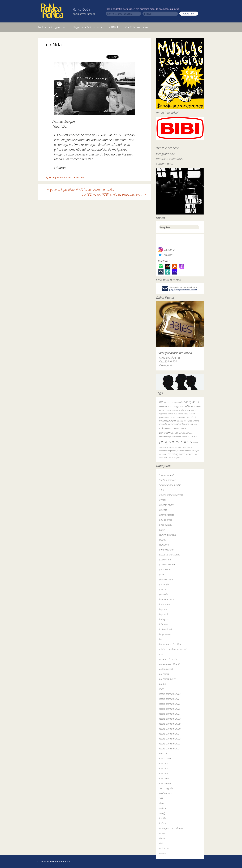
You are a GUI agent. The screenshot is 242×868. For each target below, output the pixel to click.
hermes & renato (167, 599)
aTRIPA (114, 27)
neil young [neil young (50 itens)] (184, 424)
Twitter (165, 255)
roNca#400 (165, 763)
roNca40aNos (166, 783)
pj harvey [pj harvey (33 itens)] (172, 437)
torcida (80, 178)
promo (162, 684)
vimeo (162, 838)
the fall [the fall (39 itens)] (196, 451)
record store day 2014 (170, 699)
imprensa (164, 609)
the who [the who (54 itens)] (190, 454)
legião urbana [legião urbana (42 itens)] (193, 421)
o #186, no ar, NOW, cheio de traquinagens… (114, 194)
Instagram (167, 249)
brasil (162, 530)
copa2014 (164, 545)
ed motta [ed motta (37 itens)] (169, 414)
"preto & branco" (167, 480)
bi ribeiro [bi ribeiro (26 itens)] (173, 402)
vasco (162, 833)
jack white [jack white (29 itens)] (187, 417)
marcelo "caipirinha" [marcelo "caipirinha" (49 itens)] (169, 424)
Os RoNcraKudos (137, 27)
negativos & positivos (169, 659)
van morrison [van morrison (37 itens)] (170, 458)
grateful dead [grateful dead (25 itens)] (164, 417)
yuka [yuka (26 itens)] (178, 458)
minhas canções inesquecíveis (173, 649)
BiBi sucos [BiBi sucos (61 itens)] (164, 402)
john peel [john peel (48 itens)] (172, 421)
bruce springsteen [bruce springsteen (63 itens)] (174, 406)
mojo (162, 654)
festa (161, 574)
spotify (162, 813)
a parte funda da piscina (171, 495)
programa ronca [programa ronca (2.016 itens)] (176, 442)
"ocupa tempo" (166, 475)
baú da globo (166, 520)
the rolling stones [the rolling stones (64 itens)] (176, 454)
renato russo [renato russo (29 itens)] (172, 447)
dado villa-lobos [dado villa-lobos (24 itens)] (172, 410)
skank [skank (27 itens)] (182, 451)
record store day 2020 (170, 729)
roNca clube (165, 758)
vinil (161, 843)
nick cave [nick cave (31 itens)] (194, 424)
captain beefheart (168, 535)
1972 (162, 490)
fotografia (164, 584)
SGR (161, 798)
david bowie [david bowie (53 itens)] (184, 410)
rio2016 (163, 754)
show (162, 803)
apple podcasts (166, 515)
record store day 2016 (170, 709)
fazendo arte (165, 560)
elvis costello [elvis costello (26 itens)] (178, 414)
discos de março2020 (170, 555)
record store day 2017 (170, 714)
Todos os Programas (52, 27)
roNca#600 (165, 773)
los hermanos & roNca (170, 644)
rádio (162, 689)
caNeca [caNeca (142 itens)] (188, 406)
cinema (163, 540)
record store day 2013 (170, 694)
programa (164, 674)
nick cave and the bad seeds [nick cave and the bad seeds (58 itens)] (173, 428)
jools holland (165, 629)
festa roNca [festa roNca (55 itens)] (189, 414)
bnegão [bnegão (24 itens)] (180, 402)
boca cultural (166, 525)
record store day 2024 (170, 749)
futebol (162, 589)
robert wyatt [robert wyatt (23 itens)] (182, 447)
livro (161, 639)
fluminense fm (166, 579)
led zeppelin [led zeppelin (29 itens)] (181, 421)
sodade (163, 808)
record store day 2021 (170, 734)
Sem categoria (166, 788)
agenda (163, 500)
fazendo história (167, 565)
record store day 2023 (170, 744)
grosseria (164, 594)
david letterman (167, 550)
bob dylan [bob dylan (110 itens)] (190, 402)
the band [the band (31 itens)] (189, 451)
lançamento (165, 634)
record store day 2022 (170, 739)
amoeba (163, 510)
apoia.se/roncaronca (84, 14)
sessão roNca (166, 793)
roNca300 (164, 778)
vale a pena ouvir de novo (172, 828)
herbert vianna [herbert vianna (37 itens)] (176, 417)
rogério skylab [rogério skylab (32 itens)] (174, 451)
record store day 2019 (170, 724)
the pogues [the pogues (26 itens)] (163, 454)
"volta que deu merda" (170, 485)
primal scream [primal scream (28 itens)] (182, 437)
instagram (164, 619)
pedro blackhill (166, 669)
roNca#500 (165, 768)
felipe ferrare (165, 569)
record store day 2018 (170, 719)
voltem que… (165, 848)
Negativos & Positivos (87, 27)
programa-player (167, 679)
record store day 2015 (170, 704)
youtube (163, 853)
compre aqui (165, 164)
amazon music (166, 505)
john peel (164, 624)
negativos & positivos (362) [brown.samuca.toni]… (78, 190)
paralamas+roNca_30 (170, 664)
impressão (164, 614)
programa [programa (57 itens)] (192, 436)
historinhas (165, 604)
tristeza (163, 823)
